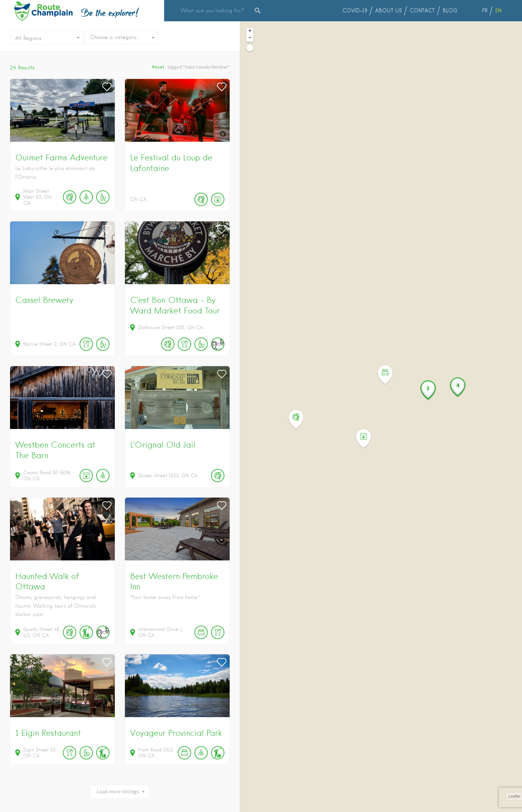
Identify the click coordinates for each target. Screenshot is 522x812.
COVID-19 (355, 11)
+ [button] (250, 31)
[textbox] (122, 38)
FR (485, 11)
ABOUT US (389, 11)
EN (498, 10)
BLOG (450, 11)
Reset (158, 67)
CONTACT (422, 11)
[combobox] (122, 38)
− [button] (250, 38)
